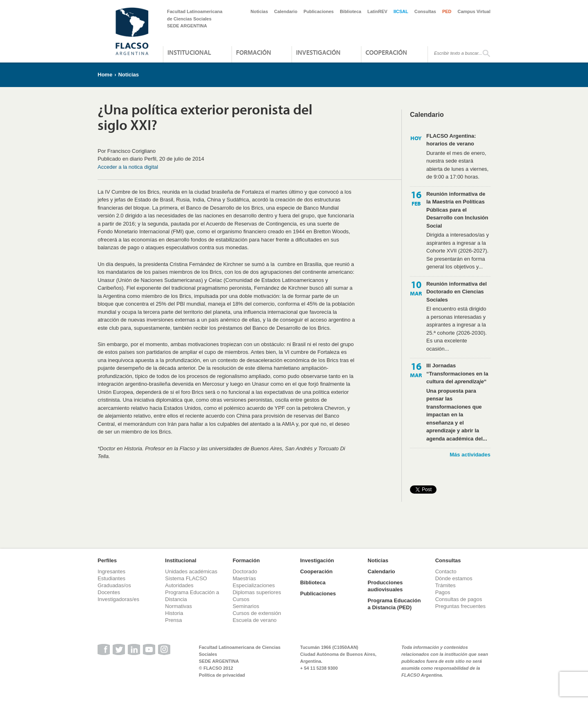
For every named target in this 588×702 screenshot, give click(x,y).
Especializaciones (254, 585)
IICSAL (401, 11)
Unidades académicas (191, 571)
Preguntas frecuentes (461, 606)
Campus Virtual (474, 11)
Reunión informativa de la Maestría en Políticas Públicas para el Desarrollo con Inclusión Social (457, 210)
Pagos (443, 592)
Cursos (241, 599)
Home (105, 75)
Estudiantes (111, 578)
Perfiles (107, 560)
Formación (254, 52)
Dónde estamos (454, 578)
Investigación (318, 52)
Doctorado (245, 571)
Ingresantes (111, 571)
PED (447, 11)
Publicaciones (318, 11)
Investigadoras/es (118, 599)
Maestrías (244, 578)
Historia (174, 613)
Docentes (109, 592)
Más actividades (470, 455)
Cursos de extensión (257, 613)
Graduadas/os (114, 585)
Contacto (446, 571)
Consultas (425, 11)
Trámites (445, 585)
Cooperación (386, 52)
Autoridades (179, 585)
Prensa (173, 620)
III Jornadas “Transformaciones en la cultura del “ (457, 373)
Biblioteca (351, 11)
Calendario (286, 11)
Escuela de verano (255, 620)
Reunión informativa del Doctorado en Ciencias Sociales (457, 292)
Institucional (189, 52)
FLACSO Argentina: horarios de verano (451, 140)
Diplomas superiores (257, 592)
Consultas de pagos (459, 599)
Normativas (178, 606)
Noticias (259, 11)
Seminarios (246, 606)
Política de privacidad (222, 675)
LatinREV (378, 11)
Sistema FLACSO (186, 578)
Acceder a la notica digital (128, 167)
